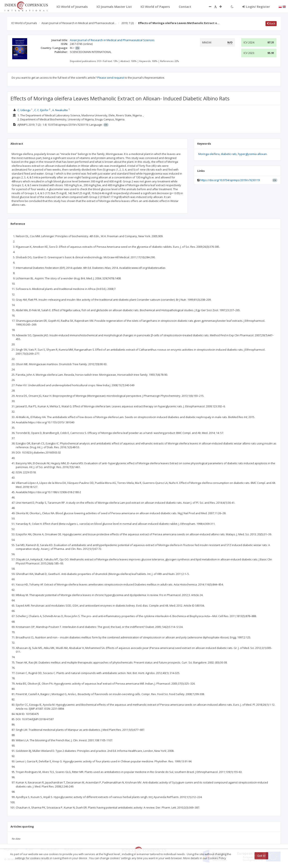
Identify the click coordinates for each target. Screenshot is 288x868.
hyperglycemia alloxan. (253, 154)
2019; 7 (128, 23)
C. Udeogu (24, 110)
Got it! (261, 856)
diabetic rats (229, 154)
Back (271, 23)
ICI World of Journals (24, 23)
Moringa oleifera (209, 154)
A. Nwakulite (60, 110)
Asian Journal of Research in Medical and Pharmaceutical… (79, 23)
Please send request (111, 78)
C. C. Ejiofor (41, 110)
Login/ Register (256, 7)
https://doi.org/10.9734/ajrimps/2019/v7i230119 (230, 180)
